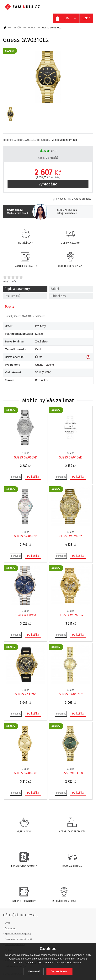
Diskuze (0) (12, 296)
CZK (85, 18)
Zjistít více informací (65, 140)
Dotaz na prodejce (82, 199)
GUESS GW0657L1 (26, 536)
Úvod (7, 923)
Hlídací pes (58, 296)
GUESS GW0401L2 (71, 694)
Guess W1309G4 (26, 615)
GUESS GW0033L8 (71, 773)
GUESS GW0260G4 (71, 615)
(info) (54, 151)
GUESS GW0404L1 (71, 457)
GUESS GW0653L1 (26, 773)
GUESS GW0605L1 (26, 457)
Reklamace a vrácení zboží (18, 939)
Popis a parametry (17, 289)
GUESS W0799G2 (71, 536)
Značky (18, 28)
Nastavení (34, 971)
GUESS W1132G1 (26, 694)
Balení (55, 289)
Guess (32, 28)
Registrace (10, 928)
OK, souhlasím (59, 971)
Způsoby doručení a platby (18, 933)
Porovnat (61, 199)
